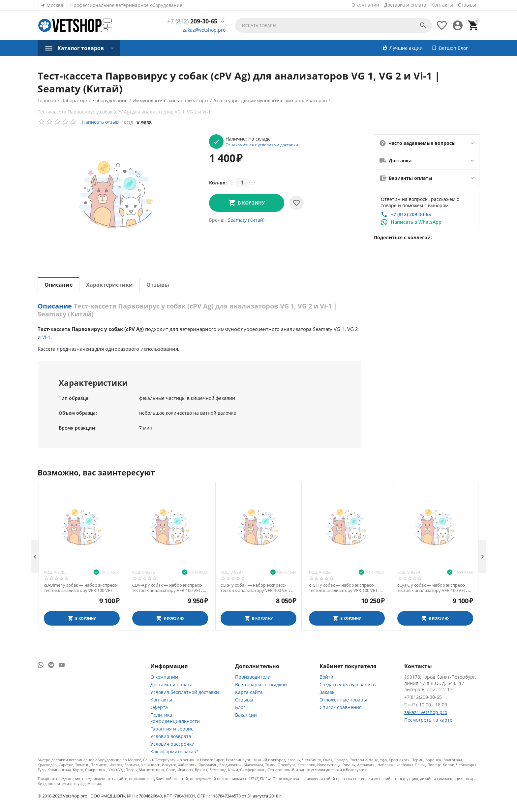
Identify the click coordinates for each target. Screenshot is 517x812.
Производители (253, 677)
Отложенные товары (343, 700)
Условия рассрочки (172, 744)
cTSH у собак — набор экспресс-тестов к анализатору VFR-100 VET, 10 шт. (347, 588)
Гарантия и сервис (172, 729)
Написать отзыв (100, 122)
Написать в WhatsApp (416, 222)
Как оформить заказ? (174, 751)
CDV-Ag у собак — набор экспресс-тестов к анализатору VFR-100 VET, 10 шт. (170, 588)
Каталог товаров (81, 48)
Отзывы (467, 5)
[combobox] (334, 25)
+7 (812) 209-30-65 (411, 214)
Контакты (442, 5)
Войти (326, 677)
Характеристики (109, 285)
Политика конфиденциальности (175, 718)
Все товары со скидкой (261, 684)
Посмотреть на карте (428, 720)
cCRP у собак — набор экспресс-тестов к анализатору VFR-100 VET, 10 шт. (258, 588)
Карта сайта (249, 692)
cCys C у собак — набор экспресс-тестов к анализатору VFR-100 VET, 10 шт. (435, 588)
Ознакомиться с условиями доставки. (262, 145)
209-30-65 (192, 21)
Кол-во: (218, 183)
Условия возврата (171, 736)
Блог (240, 707)
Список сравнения (341, 707)
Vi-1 (46, 337)
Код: (129, 123)
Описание (59, 285)
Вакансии (246, 715)
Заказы (328, 692)
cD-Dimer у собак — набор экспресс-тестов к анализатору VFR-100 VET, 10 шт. (81, 588)
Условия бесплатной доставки (185, 692)
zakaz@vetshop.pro (204, 30)
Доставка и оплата (405, 5)
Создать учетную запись (348, 684)
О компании (365, 5)
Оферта (159, 707)
